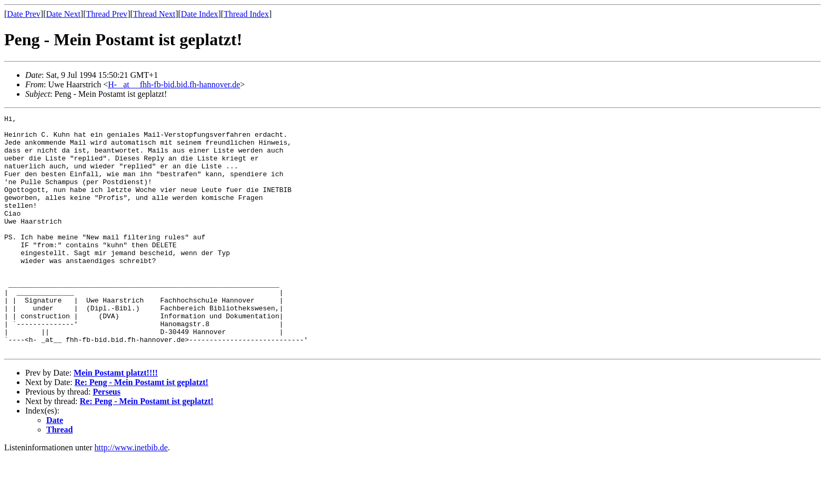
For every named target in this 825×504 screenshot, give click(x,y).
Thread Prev (107, 14)
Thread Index (246, 14)
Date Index (200, 14)
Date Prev (24, 14)
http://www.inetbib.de (131, 495)
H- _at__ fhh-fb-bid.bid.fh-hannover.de (174, 84)
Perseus (106, 439)
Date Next (63, 14)
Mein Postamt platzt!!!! (116, 420)
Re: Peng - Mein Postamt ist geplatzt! (142, 430)
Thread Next (154, 14)
